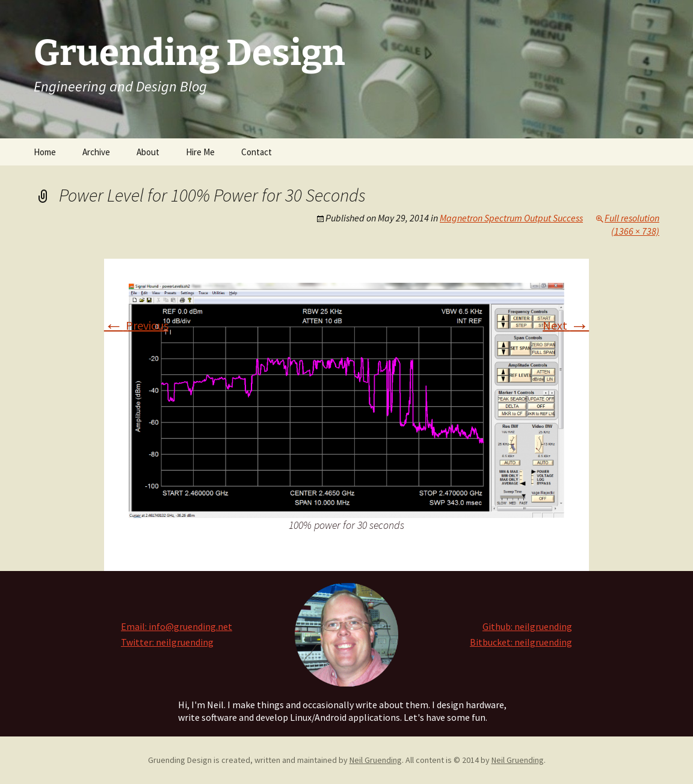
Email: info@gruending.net (177, 626)
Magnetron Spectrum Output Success (511, 218)
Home (45, 152)
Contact (257, 152)
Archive (96, 152)
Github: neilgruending (527, 626)
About (148, 152)
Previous (136, 325)
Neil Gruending (376, 760)
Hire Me (200, 152)
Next (566, 325)
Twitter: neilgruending (167, 642)
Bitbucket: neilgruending (521, 642)
